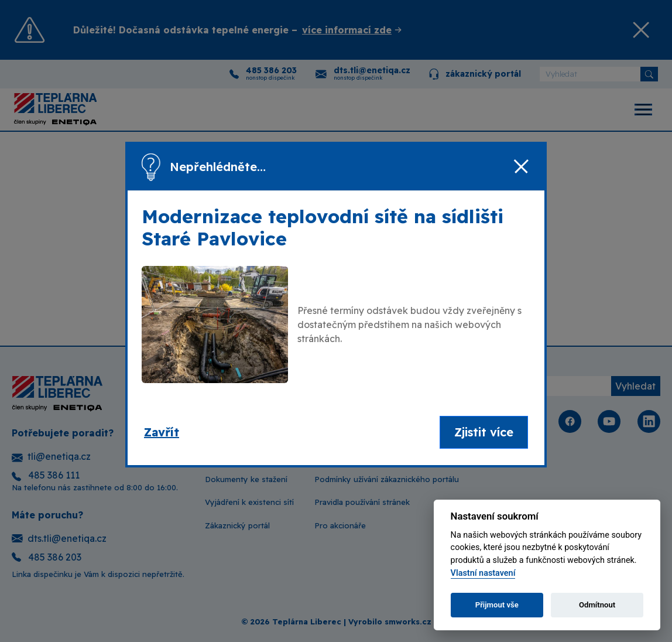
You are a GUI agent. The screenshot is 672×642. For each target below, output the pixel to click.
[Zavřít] (521, 167)
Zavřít (162, 432)
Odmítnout (597, 605)
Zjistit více (484, 432)
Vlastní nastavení (483, 573)
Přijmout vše (497, 605)
